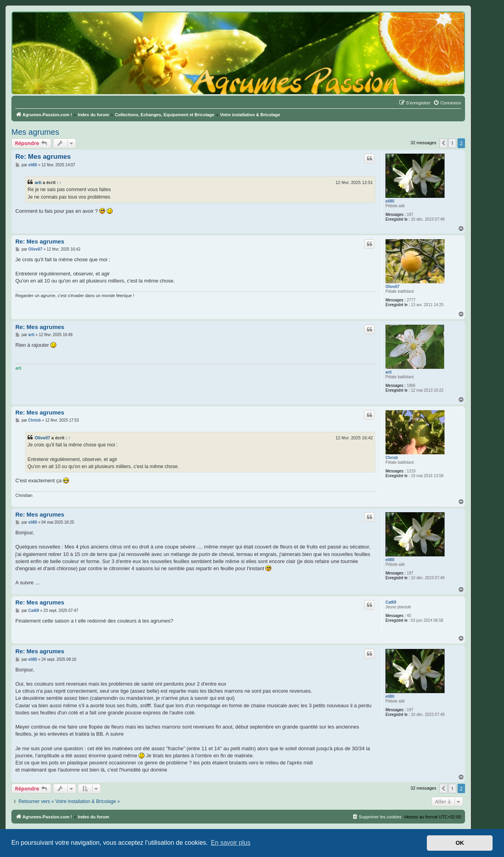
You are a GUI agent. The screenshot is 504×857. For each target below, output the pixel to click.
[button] (443, 143)
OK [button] (460, 843)
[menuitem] (447, 103)
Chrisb (392, 458)
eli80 (390, 201)
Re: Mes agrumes (43, 157)
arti (38, 182)
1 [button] (452, 143)
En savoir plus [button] (231, 843)
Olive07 (393, 287)
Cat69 (391, 602)
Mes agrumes (35, 132)
